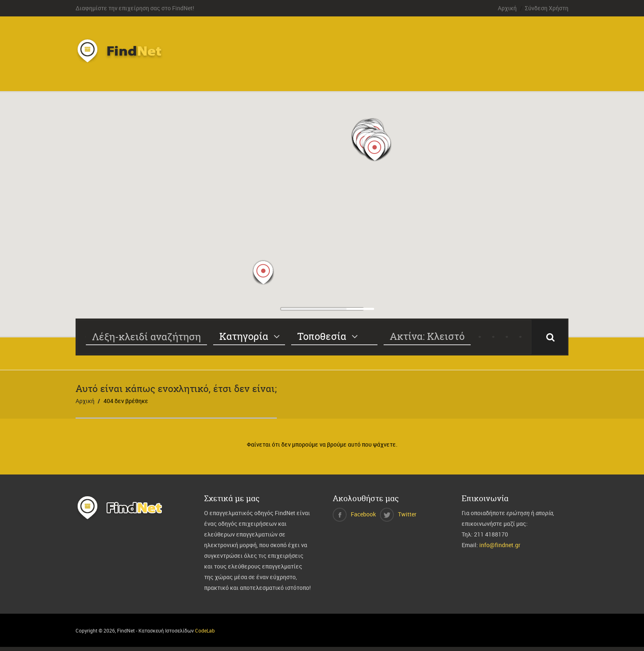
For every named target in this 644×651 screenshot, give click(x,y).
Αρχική (507, 8)
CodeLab (205, 630)
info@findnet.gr (500, 545)
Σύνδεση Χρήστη (547, 8)
